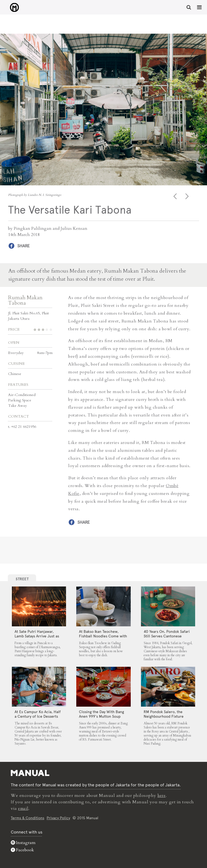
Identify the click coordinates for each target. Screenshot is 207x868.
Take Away (17, 405)
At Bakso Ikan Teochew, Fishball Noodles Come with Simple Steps (103, 636)
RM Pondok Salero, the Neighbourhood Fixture (164, 714)
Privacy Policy (58, 818)
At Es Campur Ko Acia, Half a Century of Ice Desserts (38, 714)
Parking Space (20, 400)
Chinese (15, 374)
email (24, 808)
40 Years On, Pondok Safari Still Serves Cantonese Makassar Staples (167, 636)
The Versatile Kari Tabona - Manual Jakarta (11, 8)
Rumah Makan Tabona (25, 300)
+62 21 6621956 (24, 426)
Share (23, 246)
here (162, 795)
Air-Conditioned (22, 395)
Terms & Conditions (27, 818)
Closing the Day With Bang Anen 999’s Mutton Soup (101, 714)
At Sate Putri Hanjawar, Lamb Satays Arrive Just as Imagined (37, 636)
